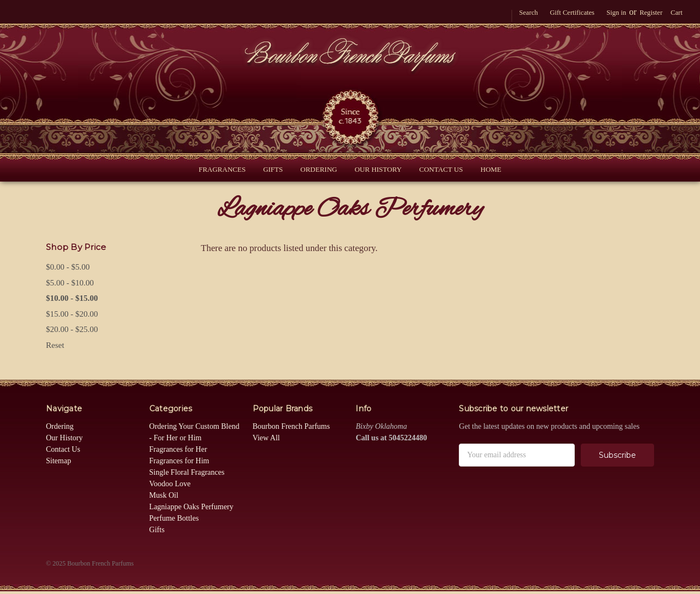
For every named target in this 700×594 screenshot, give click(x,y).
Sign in (616, 13)
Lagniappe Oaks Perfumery (191, 507)
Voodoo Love (170, 484)
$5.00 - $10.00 (70, 283)
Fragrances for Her (178, 449)
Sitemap (59, 461)
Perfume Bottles (174, 518)
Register (651, 13)
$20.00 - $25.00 (72, 329)
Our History (378, 169)
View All (266, 438)
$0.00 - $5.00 (68, 267)
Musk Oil (164, 495)
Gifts (273, 169)
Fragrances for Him (179, 461)
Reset (55, 345)
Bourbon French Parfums (291, 426)
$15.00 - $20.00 (72, 314)
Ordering (319, 169)
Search (528, 13)
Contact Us (441, 169)
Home (491, 169)
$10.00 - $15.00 (72, 298)
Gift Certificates (572, 13)
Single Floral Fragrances (187, 472)
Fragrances (222, 169)
